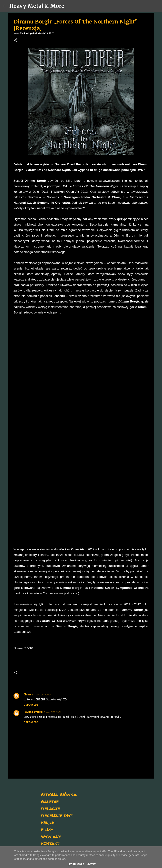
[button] (15, 40)
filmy (47, 829)
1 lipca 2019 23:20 (52, 712)
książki (48, 822)
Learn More (76, 864)
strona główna (59, 794)
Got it (91, 864)
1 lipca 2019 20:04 (43, 695)
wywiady (51, 836)
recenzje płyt (57, 815)
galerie (50, 801)
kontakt (50, 843)
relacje (50, 808)
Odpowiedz (31, 705)
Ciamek (28, 694)
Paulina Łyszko (33, 712)
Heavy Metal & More (37, 6)
